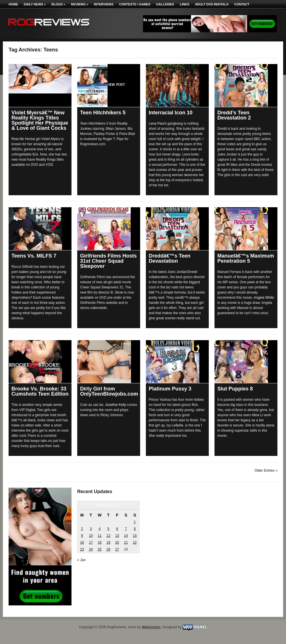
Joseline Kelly (115, 405)
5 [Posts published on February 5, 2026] (109, 529)
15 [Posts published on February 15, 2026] (135, 536)
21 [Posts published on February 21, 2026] (126, 543)
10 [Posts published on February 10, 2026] (91, 536)
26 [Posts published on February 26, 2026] (108, 549)
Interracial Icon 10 (171, 113)
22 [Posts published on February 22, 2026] (135, 543)
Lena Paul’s (158, 123)
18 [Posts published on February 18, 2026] (100, 543)
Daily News (35, 4)
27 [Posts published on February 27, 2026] (117, 549)
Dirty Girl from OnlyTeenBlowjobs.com (109, 391)
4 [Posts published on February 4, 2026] (100, 529)
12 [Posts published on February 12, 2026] (108, 536)
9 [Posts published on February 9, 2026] (82, 536)
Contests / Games (135, 4)
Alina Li (257, 415)
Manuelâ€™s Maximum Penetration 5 (246, 258)
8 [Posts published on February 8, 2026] (135, 529)
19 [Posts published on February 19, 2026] (108, 543)
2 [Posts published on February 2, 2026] (82, 529)
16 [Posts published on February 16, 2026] (82, 543)
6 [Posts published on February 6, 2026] (117, 529)
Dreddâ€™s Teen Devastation (170, 258)
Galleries (165, 4)
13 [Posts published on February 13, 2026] (117, 536)
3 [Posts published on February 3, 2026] (91, 529)
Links (185, 4)
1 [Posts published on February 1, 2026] (135, 522)
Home (13, 4)
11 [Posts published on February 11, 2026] (100, 536)
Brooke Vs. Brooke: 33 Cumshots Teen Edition (40, 391)
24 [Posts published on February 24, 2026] (91, 549)
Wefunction (151, 627)
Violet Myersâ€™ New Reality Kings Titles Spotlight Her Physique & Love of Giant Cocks (40, 120)
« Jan (81, 560)
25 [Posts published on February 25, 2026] (100, 549)
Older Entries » (266, 470)
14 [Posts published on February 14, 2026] (126, 536)
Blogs (58, 4)
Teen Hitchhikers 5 (103, 113)
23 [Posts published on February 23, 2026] (82, 549)
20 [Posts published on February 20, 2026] (117, 543)
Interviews (104, 4)
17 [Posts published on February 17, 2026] (91, 543)
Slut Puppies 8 (235, 389)
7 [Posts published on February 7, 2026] (126, 529)
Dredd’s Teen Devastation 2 (234, 115)
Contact (242, 4)
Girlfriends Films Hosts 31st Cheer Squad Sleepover (108, 261)
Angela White (264, 298)
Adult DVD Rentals (212, 4)
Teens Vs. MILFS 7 (34, 256)
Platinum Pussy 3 (170, 389)
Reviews (80, 4)
